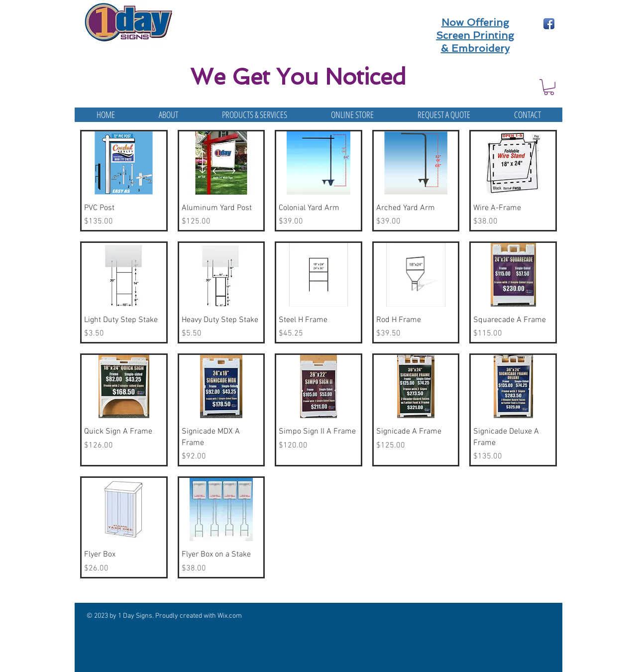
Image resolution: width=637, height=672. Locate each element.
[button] (549, 87)
